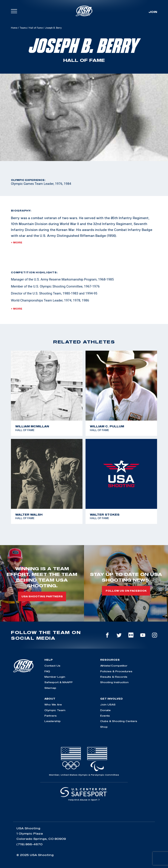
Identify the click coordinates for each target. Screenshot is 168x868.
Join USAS (108, 704)
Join (153, 12)
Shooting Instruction (114, 682)
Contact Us (52, 666)
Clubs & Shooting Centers (119, 721)
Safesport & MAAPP (59, 682)
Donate (105, 710)
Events (105, 716)
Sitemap (50, 688)
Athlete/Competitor (114, 666)
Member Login (55, 677)
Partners (51, 716)
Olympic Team (55, 710)
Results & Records (114, 677)
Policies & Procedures (116, 671)
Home (14, 28)
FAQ (47, 671)
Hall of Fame (36, 28)
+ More (17, 243)
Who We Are (53, 704)
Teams (23, 28)
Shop (104, 727)
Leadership (52, 721)
